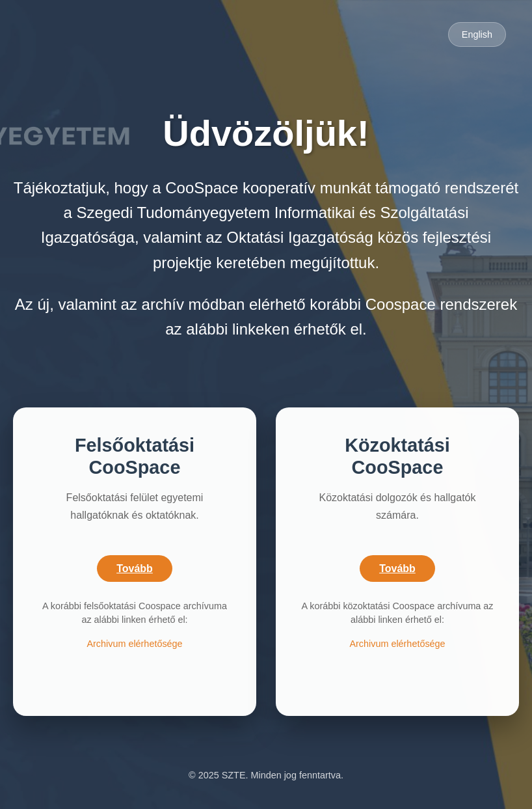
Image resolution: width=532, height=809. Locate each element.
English (477, 34)
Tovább (135, 569)
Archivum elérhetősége (134, 644)
